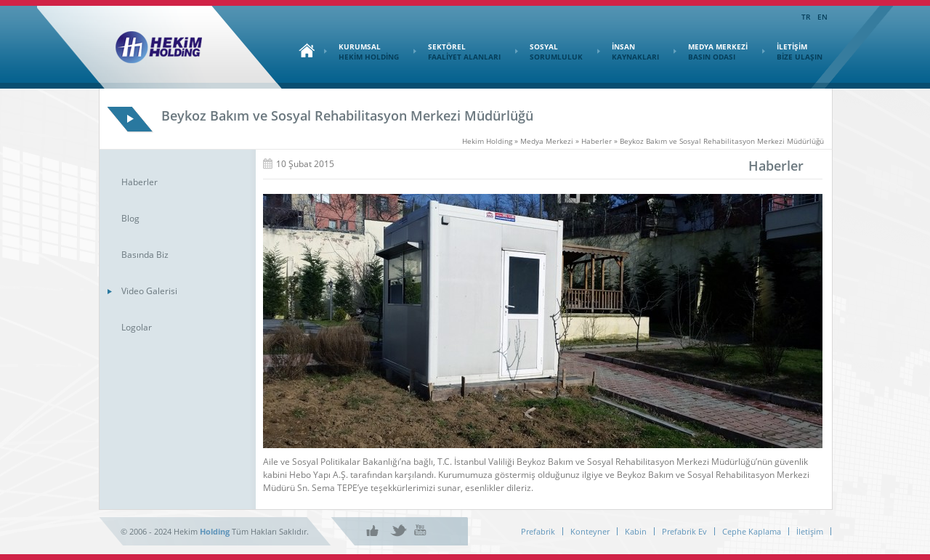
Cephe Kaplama (752, 531)
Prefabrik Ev (684, 531)
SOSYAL (549, 52)
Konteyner (590, 531)
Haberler (139, 182)
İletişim (810, 531)
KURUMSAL (361, 52)
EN (822, 17)
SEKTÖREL (457, 52)
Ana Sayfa (303, 50)
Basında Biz (145, 255)
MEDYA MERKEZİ (711, 52)
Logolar (137, 327)
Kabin (636, 531)
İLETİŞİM (792, 52)
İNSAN (628, 52)
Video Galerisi (149, 291)
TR (806, 17)
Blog (130, 218)
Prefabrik (538, 531)
